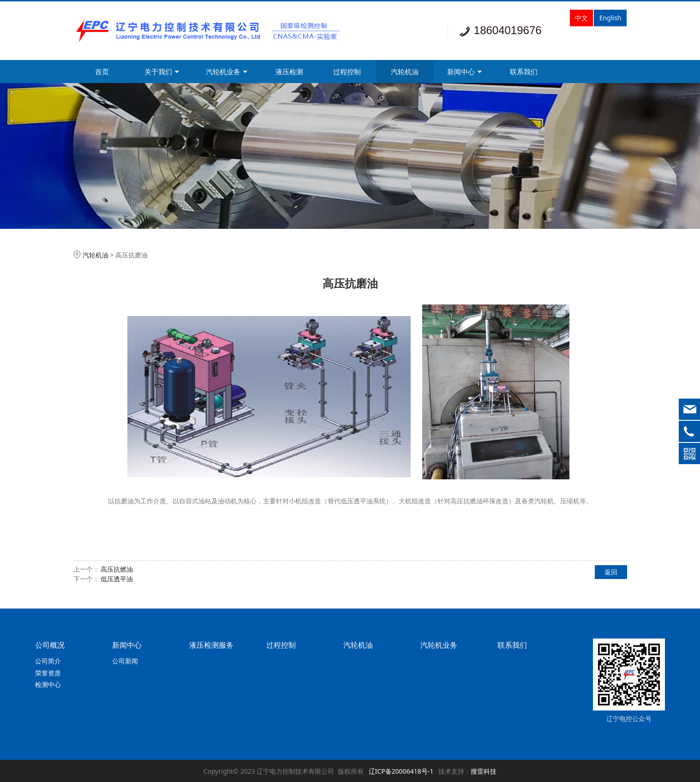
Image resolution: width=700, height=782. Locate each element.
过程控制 (347, 72)
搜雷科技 (484, 771)
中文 (581, 18)
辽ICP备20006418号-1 (401, 771)
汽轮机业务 (227, 72)
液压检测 (289, 72)
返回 (611, 572)
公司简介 (48, 661)
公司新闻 (125, 661)
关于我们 (162, 72)
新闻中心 (464, 72)
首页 (102, 72)
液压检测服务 (211, 645)
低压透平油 (117, 579)
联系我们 (524, 72)
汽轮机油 (405, 72)
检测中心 (48, 684)
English (610, 18)
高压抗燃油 (117, 569)
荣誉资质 (48, 673)
